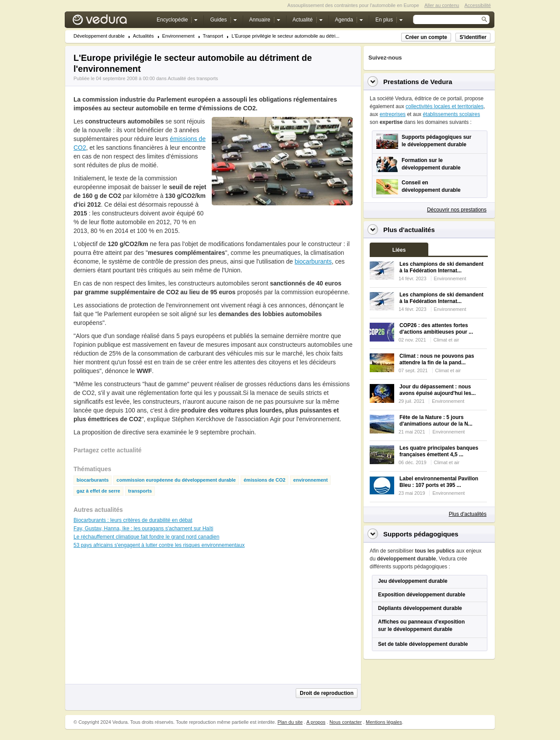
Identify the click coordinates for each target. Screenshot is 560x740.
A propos (316, 722)
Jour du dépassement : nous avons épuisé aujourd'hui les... (437, 390)
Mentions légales (384, 722)
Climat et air (446, 340)
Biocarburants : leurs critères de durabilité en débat (133, 520)
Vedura (110, 22)
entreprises (393, 114)
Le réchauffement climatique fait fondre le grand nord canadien (146, 537)
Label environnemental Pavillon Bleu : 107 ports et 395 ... (439, 482)
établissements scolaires (451, 114)
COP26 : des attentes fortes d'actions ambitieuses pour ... (436, 329)
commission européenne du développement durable (176, 480)
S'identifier (473, 37)
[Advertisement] (282, 225)
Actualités (143, 36)
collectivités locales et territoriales (444, 106)
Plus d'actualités (468, 514)
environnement (310, 480)
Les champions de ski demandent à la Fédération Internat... (441, 267)
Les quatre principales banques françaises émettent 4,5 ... (439, 451)
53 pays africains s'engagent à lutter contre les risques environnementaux (159, 545)
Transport (213, 36)
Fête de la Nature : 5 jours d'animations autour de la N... (436, 421)
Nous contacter (346, 722)
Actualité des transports (193, 78)
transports (140, 491)
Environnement (178, 36)
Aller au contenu (442, 5)
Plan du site (290, 722)
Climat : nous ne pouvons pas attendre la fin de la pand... (437, 359)
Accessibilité (478, 5)
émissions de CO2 (264, 480)
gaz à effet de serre (98, 491)
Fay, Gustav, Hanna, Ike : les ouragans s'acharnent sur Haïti (143, 529)
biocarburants (313, 261)
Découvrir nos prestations (457, 210)
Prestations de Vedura (418, 82)
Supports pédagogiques (421, 534)
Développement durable (99, 36)
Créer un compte (426, 37)
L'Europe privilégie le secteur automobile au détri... (285, 36)
